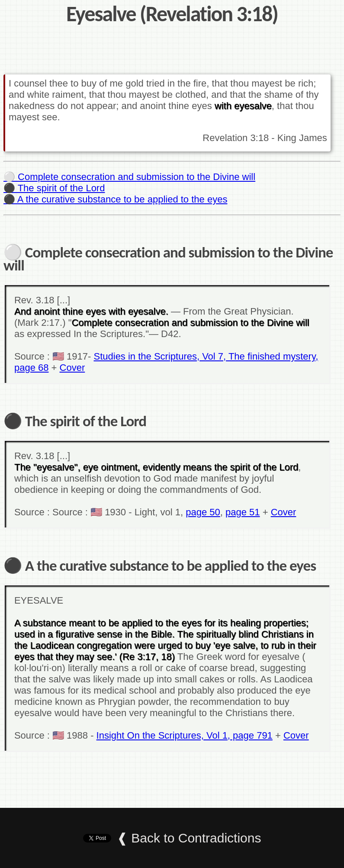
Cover (72, 368)
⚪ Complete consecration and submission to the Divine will (129, 177)
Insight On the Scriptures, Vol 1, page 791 (185, 735)
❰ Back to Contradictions (189, 838)
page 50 (203, 512)
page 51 (243, 512)
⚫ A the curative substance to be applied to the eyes (115, 199)
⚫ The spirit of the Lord (54, 188)
